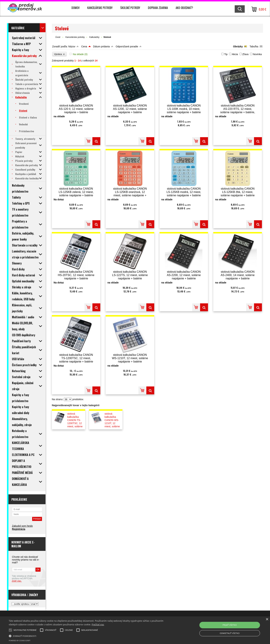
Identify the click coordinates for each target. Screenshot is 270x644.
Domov (76, 8)
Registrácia (19, 529)
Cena (84, 46)
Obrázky (238, 46)
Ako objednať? (184, 8)
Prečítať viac (98, 625)
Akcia (235, 54)
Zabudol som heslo (22, 526)
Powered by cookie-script (20, 641)
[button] (91, 636)
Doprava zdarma (158, 8)
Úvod (58, 37)
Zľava (245, 54)
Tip (226, 54)
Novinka (257, 54)
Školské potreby (130, 8)
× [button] (267, 619)
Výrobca (59, 54)
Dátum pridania (101, 46)
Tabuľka (254, 46)
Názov (72, 46)
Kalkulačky (94, 37)
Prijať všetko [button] (230, 625)
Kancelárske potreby (100, 8)
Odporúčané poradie (127, 46)
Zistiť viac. (17, 581)
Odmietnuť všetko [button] (230, 633)
